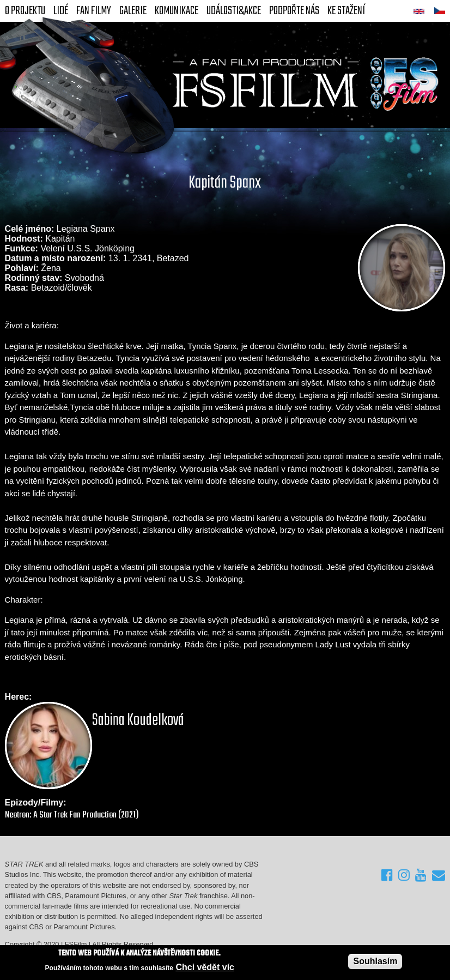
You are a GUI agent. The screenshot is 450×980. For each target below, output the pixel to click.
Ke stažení (346, 11)
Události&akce (234, 11)
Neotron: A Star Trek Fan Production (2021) (72, 815)
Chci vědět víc (205, 967)
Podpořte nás (294, 11)
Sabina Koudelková (138, 720)
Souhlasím (375, 961)
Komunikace (177, 11)
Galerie (133, 11)
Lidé (61, 11)
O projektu (25, 11)
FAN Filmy (94, 11)
